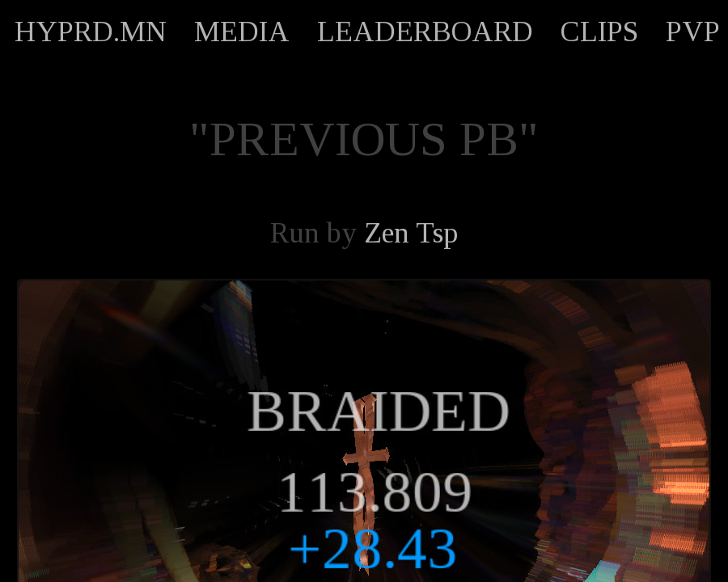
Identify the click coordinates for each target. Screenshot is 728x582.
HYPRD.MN (91, 32)
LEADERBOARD (425, 32)
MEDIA (242, 32)
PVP (693, 32)
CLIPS (599, 32)
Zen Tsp (411, 233)
